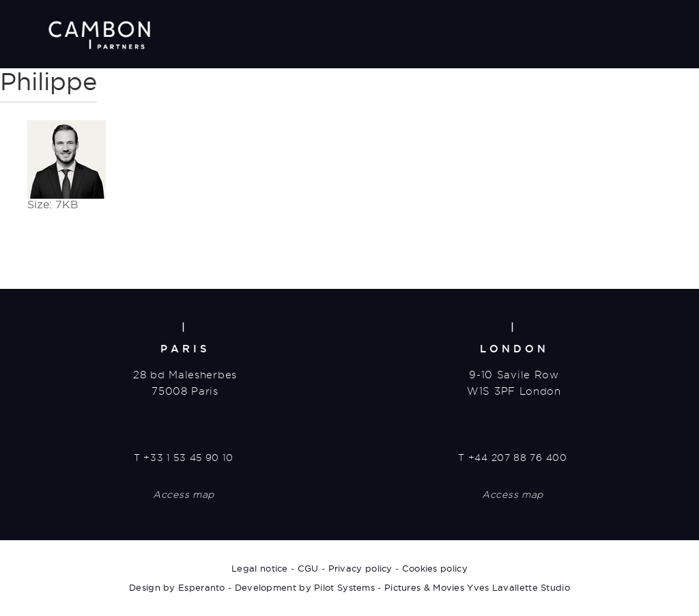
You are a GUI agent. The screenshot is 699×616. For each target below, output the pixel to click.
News (589, 22)
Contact (411, 47)
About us (243, 22)
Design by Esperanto (177, 587)
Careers (490, 22)
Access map (184, 494)
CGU (308, 568)
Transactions (369, 22)
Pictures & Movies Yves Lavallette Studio (477, 587)
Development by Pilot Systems (305, 587)
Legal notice (260, 568)
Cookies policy (435, 568)
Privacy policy (360, 568)
